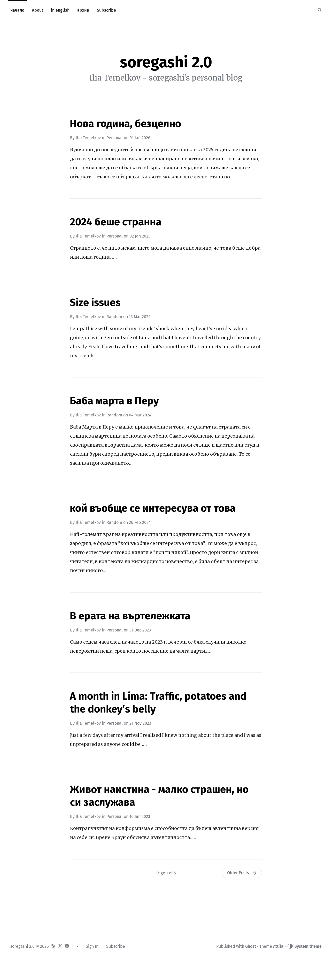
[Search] (320, 10)
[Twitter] (60, 947)
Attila (278, 946)
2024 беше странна (116, 222)
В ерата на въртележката (130, 616)
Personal (115, 138)
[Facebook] (67, 947)
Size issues (95, 303)
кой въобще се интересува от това (153, 508)
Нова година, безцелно (125, 124)
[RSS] (53, 947)
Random (114, 317)
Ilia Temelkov (88, 138)
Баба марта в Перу (114, 401)
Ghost (251, 946)
